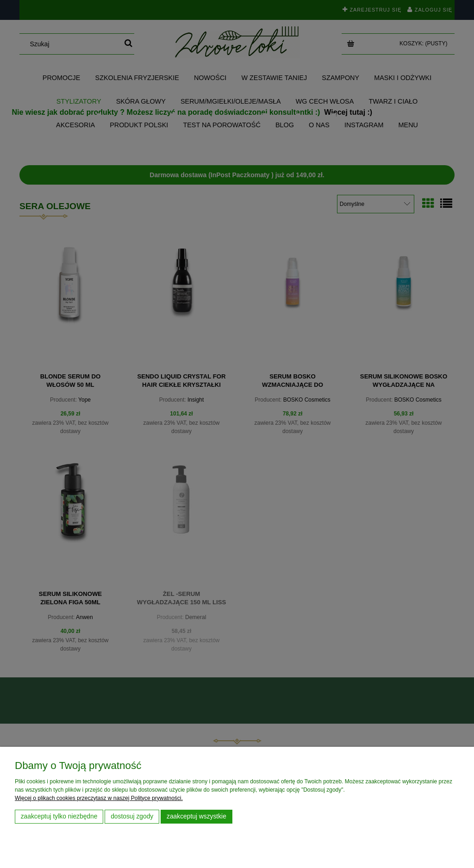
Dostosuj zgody (132, 816)
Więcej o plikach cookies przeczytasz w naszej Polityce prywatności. (99, 798)
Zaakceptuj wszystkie (196, 816)
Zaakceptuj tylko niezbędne (59, 816)
